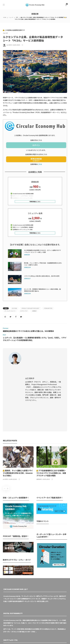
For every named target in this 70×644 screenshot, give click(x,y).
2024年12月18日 (13, 429)
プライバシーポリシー (48, 639)
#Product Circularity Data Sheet (30, 308)
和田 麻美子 (39, 429)
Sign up (63, 614)
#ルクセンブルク (24, 311)
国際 (17, 17)
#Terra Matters (48, 308)
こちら (40, 164)
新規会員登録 (36, 159)
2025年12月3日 (46, 429)
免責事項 (60, 639)
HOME (5, 17)
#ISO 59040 (14, 308)
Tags (6, 308)
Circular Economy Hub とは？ (20, 639)
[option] (18, 414)
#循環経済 (34, 311)
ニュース (11, 17)
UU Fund (17, 573)
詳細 (33, 582)
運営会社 (36, 639)
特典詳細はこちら (35, 202)
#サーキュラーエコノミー (10, 311)
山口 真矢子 (9, 45)
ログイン (36, 145)
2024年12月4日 (16, 45)
